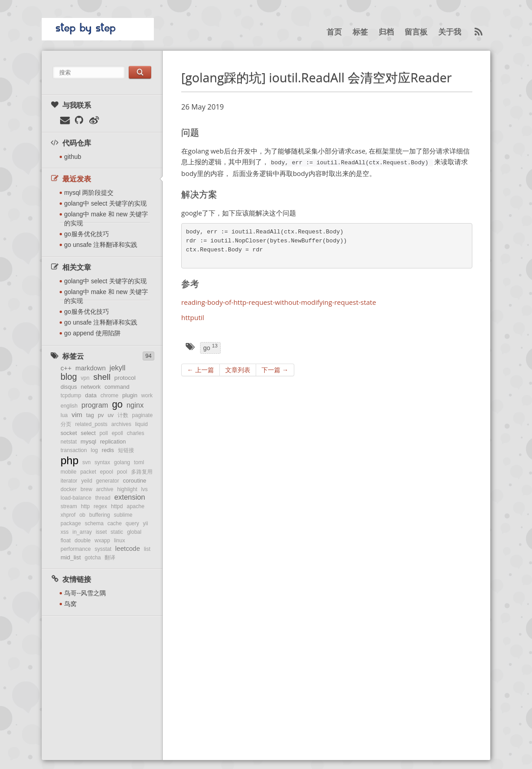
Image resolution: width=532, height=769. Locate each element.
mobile (68, 472)
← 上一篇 (201, 370)
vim (77, 415)
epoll (117, 433)
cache (114, 523)
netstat (69, 442)
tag (90, 415)
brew (87, 489)
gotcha (93, 558)
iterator (69, 481)
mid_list (71, 557)
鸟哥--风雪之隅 (85, 593)
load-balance (76, 498)
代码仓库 (70, 143)
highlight (127, 489)
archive (105, 489)
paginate (142, 415)
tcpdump (71, 395)
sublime (123, 515)
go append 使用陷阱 (92, 333)
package (71, 523)
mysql (89, 442)
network (91, 387)
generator (107, 481)
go (118, 404)
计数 (123, 415)
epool (107, 472)
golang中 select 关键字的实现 (105, 203)
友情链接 (70, 579)
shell (102, 377)
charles (136, 433)
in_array (82, 532)
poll (104, 433)
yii (146, 523)
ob (82, 515)
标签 (360, 32)
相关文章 (70, 267)
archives (121, 424)
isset (101, 532)
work (147, 395)
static (117, 532)
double (83, 540)
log (94, 450)
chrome (109, 395)
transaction (74, 450)
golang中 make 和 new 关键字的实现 (106, 219)
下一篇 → (275, 370)
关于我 (450, 32)
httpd (117, 506)
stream (69, 506)
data (91, 395)
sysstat (103, 549)
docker (69, 489)
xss (65, 532)
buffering (100, 515)
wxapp (102, 540)
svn (87, 462)
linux (120, 540)
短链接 (126, 450)
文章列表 (238, 370)
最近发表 (70, 179)
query (132, 523)
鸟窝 (70, 604)
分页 (66, 424)
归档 (386, 32)
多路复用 (142, 472)
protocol (125, 378)
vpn (85, 378)
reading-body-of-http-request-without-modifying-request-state (279, 302)
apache (136, 506)
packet (88, 472)
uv (111, 415)
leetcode (128, 549)
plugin (130, 395)
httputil (193, 317)
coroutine (135, 481)
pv (101, 415)
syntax (102, 462)
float (66, 540)
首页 (334, 32)
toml (139, 462)
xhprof (68, 515)
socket (69, 433)
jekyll (118, 368)
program (95, 405)
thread (103, 498)
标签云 (67, 356)
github (73, 157)
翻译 (110, 558)
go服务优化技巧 (87, 234)
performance (76, 549)
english (69, 406)
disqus (69, 387)
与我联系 (70, 105)
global (134, 532)
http (85, 506)
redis (108, 450)
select (88, 433)
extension (130, 497)
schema (94, 523)
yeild (87, 481)
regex (100, 506)
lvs (145, 489)
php (70, 460)
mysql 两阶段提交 (89, 193)
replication (113, 442)
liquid (141, 424)
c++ (66, 368)
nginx (135, 405)
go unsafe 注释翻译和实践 (101, 245)
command (117, 387)
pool (122, 472)
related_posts (92, 424)
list (147, 549)
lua (64, 415)
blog (69, 377)
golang (122, 462)
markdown (91, 368)
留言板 (416, 32)
